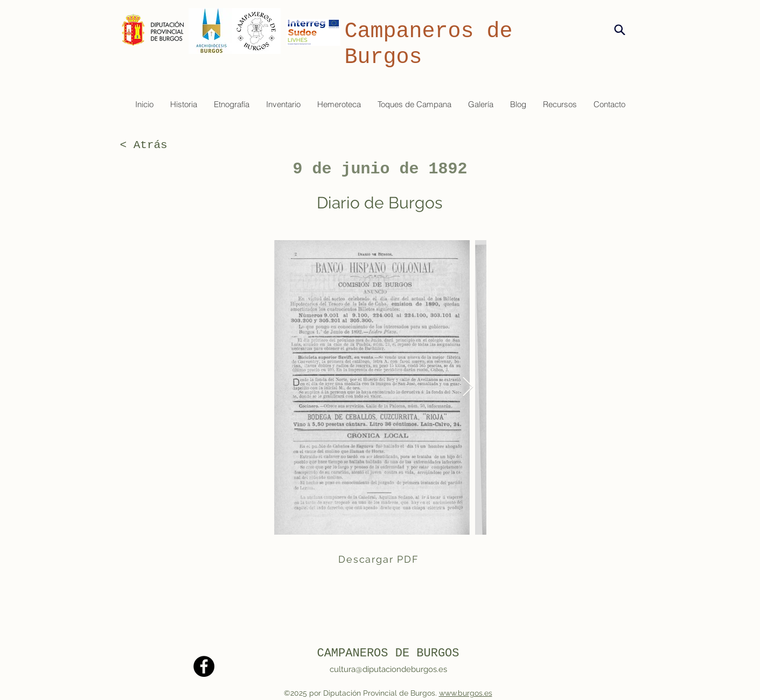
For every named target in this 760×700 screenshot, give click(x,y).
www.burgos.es (466, 693)
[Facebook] (204, 666)
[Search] (620, 30)
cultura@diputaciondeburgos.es (388, 669)
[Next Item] (468, 387)
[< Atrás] (156, 145)
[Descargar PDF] (380, 559)
